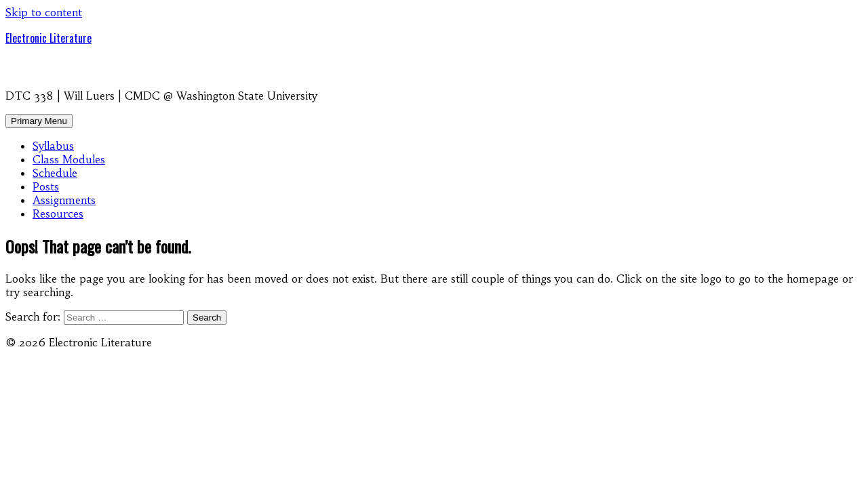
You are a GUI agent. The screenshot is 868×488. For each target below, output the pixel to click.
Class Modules (69, 159)
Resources (58, 213)
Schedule (55, 173)
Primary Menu (39, 121)
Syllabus (53, 146)
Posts (46, 186)
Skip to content (44, 12)
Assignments (64, 200)
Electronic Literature (48, 38)
